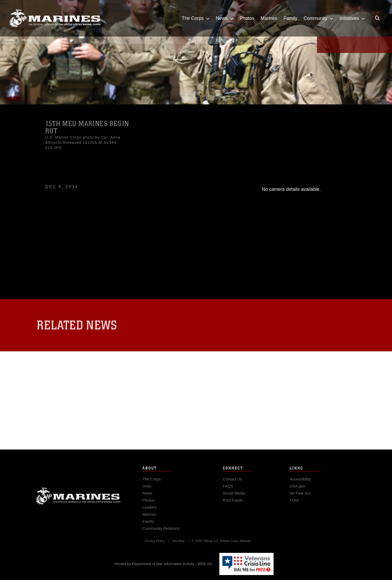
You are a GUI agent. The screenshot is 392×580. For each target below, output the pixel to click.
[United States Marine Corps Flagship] (55, 18)
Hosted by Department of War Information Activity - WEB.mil (163, 564)
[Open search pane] (377, 18)
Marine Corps (78, 502)
